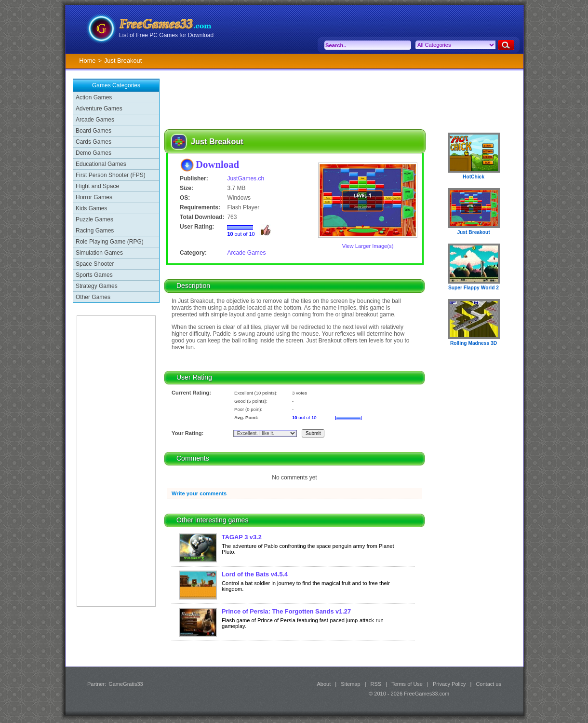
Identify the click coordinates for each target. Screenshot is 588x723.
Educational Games (101, 164)
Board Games (94, 131)
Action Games (94, 97)
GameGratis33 (126, 684)
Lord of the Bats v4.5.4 (255, 574)
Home (87, 61)
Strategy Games (97, 286)
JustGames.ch (246, 178)
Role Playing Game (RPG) (110, 242)
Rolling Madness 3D (474, 343)
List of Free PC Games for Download (166, 35)
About (324, 684)
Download (217, 164)
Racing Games (95, 231)
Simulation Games (99, 253)
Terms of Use (407, 684)
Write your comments (199, 493)
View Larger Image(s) (368, 246)
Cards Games (94, 142)
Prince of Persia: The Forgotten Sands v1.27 (286, 611)
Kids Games (91, 208)
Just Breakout (473, 232)
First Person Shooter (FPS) (111, 175)
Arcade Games (95, 120)
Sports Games (94, 275)
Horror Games (94, 197)
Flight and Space (97, 186)
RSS (376, 684)
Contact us (488, 684)
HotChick (474, 177)
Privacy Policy (449, 684)
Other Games (93, 297)
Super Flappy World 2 (474, 288)
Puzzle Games (94, 219)
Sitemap (350, 684)
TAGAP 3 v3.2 (242, 537)
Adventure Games (99, 109)
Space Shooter (95, 264)
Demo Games (94, 153)
